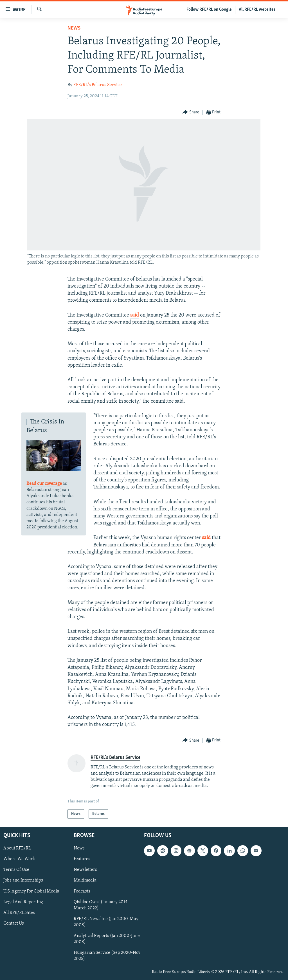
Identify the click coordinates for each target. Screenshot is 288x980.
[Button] (191, 112)
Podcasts (82, 891)
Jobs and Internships (23, 881)
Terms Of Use (16, 870)
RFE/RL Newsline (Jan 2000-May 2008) (106, 922)
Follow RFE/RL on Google (209, 10)
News (74, 28)
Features (82, 859)
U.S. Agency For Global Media (31, 891)
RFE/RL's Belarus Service (97, 85)
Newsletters (85, 870)
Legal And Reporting (23, 902)
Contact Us (14, 923)
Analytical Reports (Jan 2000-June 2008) (107, 939)
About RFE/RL (17, 848)
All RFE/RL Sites (19, 913)
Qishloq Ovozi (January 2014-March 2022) (101, 905)
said (135, 315)
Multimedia (85, 881)
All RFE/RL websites (257, 10)
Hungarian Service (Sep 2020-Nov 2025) (107, 956)
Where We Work (19, 859)
